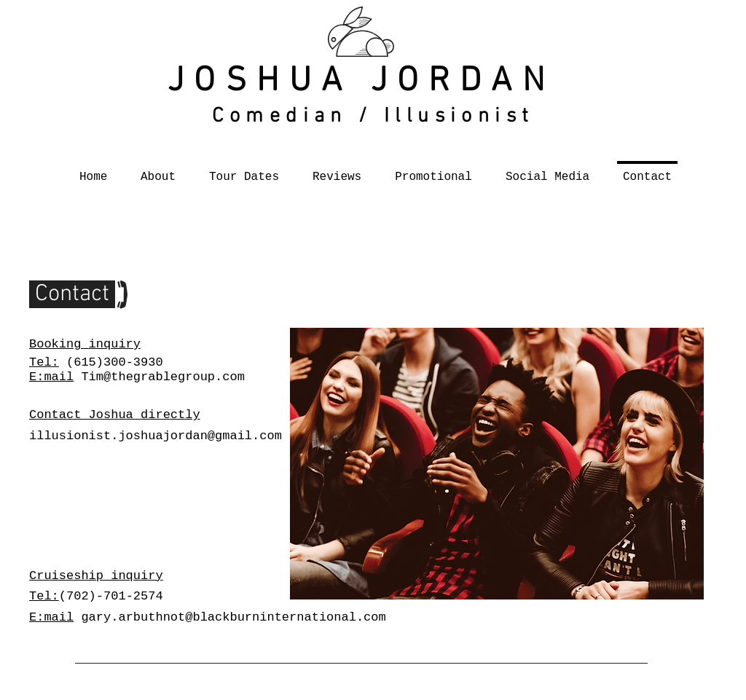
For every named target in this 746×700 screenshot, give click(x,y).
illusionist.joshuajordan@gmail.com (156, 436)
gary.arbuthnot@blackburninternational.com (233, 617)
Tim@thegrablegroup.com (162, 377)
